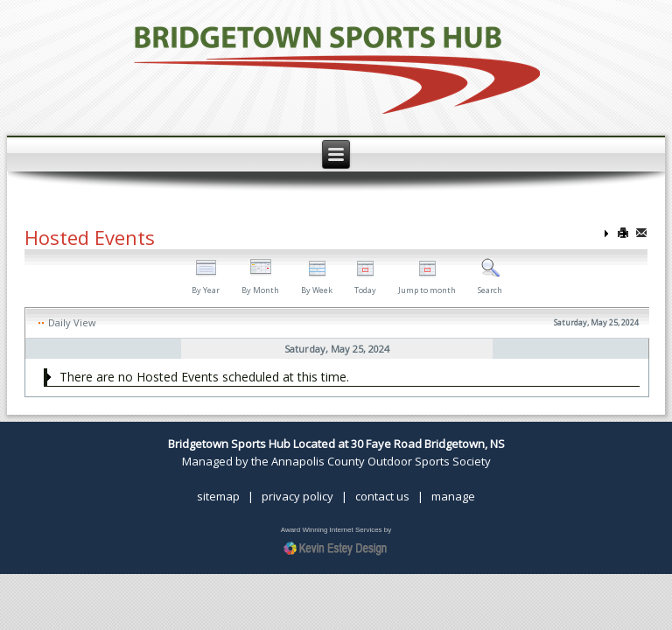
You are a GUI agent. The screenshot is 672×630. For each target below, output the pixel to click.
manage (453, 496)
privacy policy (297, 496)
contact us (382, 496)
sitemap (218, 496)
